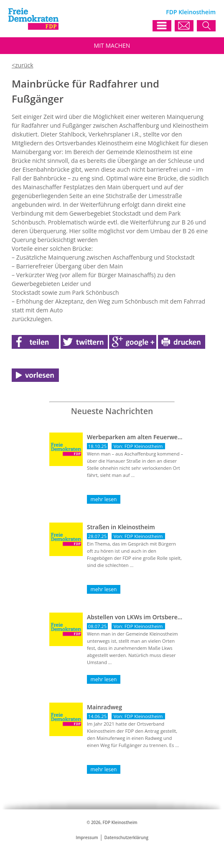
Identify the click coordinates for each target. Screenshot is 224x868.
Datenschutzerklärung (126, 838)
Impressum (87, 838)
